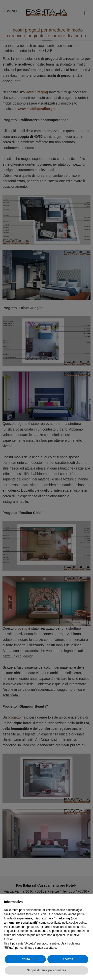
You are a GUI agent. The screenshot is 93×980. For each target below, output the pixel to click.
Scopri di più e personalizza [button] (46, 970)
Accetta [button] (68, 959)
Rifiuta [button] (25, 959)
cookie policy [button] (78, 923)
